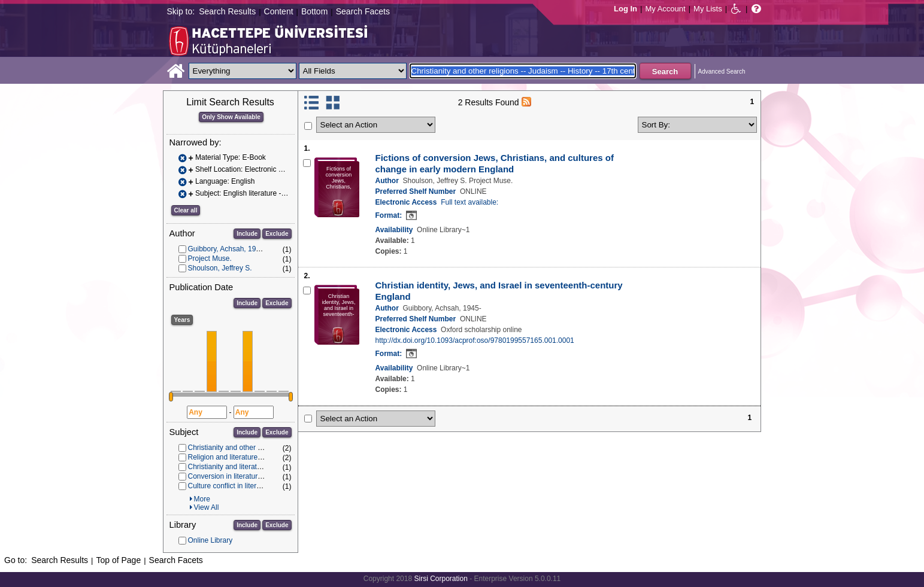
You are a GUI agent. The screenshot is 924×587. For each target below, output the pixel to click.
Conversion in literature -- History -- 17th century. (266, 476)
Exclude (277, 234)
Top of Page (118, 560)
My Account (665, 9)
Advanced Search (722, 72)
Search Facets (363, 11)
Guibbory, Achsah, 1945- (227, 249)
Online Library (210, 540)
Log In (625, 9)
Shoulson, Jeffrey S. (220, 268)
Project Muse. (210, 258)
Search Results (227, 11)
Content (279, 11)
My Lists (708, 9)
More (202, 499)
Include (247, 234)
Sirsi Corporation (440, 579)
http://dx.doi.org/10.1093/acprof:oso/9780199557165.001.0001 (475, 340)
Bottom (314, 11)
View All (207, 507)
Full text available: (469, 202)
